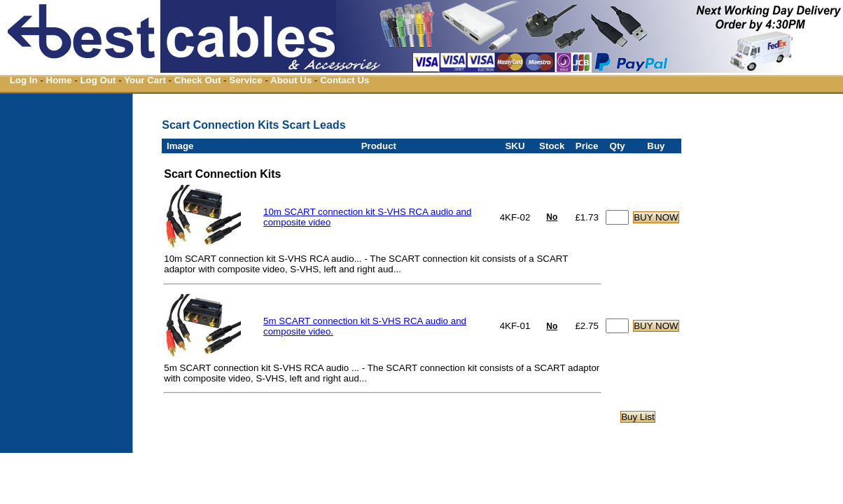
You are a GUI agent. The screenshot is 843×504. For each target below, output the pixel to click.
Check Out (198, 80)
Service (245, 80)
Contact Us (344, 80)
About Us (291, 80)
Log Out (98, 80)
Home (59, 80)
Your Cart (145, 80)
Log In (24, 80)
